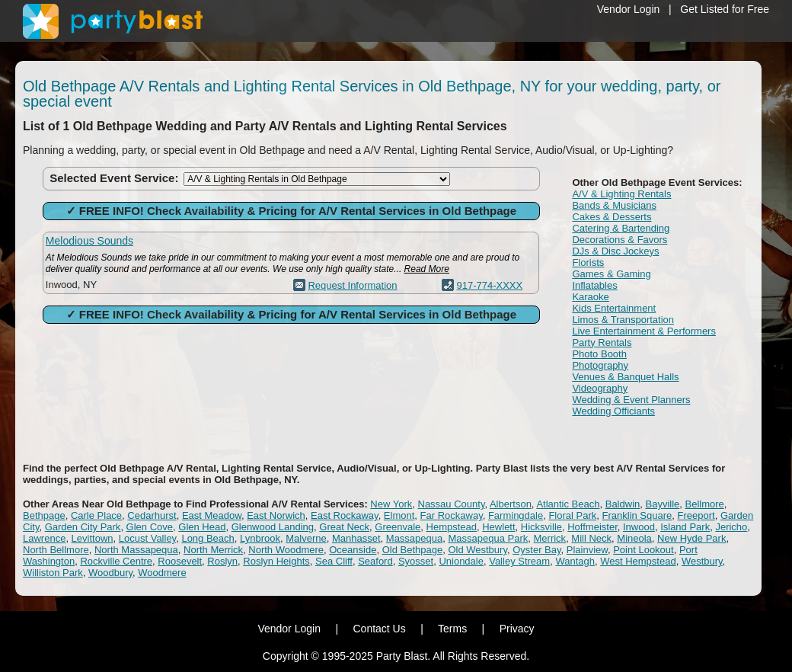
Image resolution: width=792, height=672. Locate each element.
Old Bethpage (413, 550)
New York (391, 504)
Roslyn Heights (276, 561)
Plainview (587, 550)
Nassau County (452, 504)
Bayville (662, 504)
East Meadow (212, 515)
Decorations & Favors (620, 240)
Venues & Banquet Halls (625, 377)
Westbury (702, 561)
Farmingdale (516, 515)
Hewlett (498, 527)
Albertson (511, 504)
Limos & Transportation (623, 320)
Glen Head (202, 527)
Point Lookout (643, 550)
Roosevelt (180, 561)
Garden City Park (83, 527)
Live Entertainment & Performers (644, 331)
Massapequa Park (489, 538)
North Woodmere (286, 550)
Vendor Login (629, 9)
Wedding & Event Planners (631, 400)
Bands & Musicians (614, 205)
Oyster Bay (537, 550)
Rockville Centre (116, 561)
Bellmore (705, 504)
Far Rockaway (452, 515)
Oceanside (353, 550)
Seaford (375, 561)
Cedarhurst (152, 515)
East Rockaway (345, 515)
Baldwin (623, 504)
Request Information (352, 285)
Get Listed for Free (725, 9)
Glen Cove (150, 527)
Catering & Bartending (621, 228)
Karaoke (590, 297)
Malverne (306, 538)
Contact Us (379, 629)
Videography (600, 388)
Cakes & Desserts (612, 217)
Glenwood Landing (273, 527)
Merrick (550, 538)
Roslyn (222, 561)
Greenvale (398, 527)
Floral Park (572, 515)
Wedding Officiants (613, 411)
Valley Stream (519, 561)
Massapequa (414, 538)
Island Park (685, 527)
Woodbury (110, 573)
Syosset (416, 561)
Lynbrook (260, 538)
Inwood (639, 527)
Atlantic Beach (568, 504)
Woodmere (162, 573)
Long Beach (208, 538)
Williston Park (53, 573)
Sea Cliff (334, 561)
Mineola (634, 538)
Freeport (696, 515)
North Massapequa (136, 550)
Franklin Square (637, 515)
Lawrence (44, 538)
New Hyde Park (691, 538)
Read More (427, 269)
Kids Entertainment (614, 308)
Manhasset (356, 538)
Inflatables (594, 285)
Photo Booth (599, 354)
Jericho (731, 527)
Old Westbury (477, 550)
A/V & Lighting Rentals (621, 194)
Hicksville (541, 527)
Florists (588, 262)
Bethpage (44, 515)
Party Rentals (602, 342)
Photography (600, 365)
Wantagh (575, 561)
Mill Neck (591, 538)
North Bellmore (56, 550)
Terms (452, 629)
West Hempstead (638, 561)
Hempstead (452, 527)
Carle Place (96, 515)
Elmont (399, 515)
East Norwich (276, 515)
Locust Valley (147, 538)
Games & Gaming (611, 274)
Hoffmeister (592, 527)
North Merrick (213, 550)
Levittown (93, 538)
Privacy (517, 629)
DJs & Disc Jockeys (615, 251)
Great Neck (344, 527)
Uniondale (461, 561)
